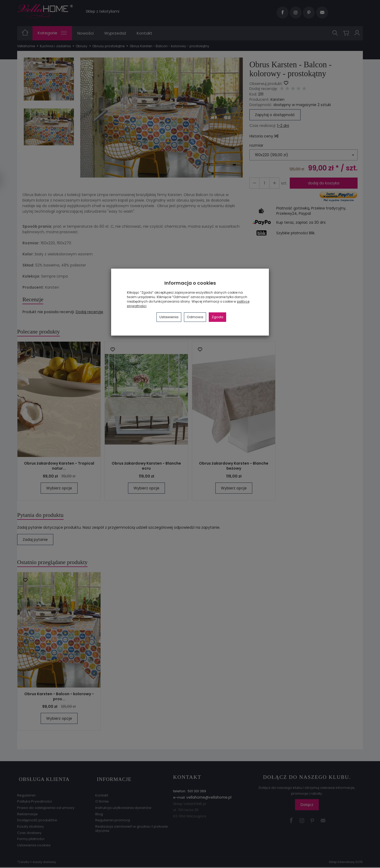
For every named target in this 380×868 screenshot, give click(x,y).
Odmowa (195, 317)
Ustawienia (169, 317)
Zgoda (217, 317)
